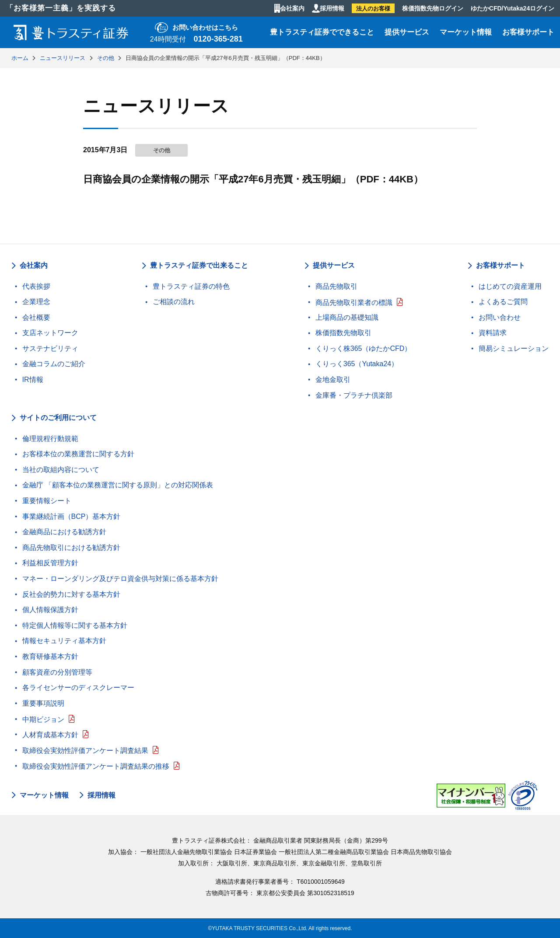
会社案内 (292, 8)
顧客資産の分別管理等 (57, 672)
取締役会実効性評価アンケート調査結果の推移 (96, 766)
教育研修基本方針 (50, 656)
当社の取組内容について (61, 470)
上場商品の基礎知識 (347, 317)
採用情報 (332, 8)
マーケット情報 (466, 32)
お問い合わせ (500, 317)
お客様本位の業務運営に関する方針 (78, 454)
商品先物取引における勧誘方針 (71, 548)
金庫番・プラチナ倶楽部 (354, 395)
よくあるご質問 (503, 302)
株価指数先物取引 (343, 333)
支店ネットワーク (50, 333)
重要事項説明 (43, 703)
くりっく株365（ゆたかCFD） (364, 348)
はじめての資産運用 (510, 286)
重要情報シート (47, 501)
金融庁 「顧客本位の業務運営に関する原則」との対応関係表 (118, 485)
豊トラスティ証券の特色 (191, 286)
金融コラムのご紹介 (54, 364)
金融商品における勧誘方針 (64, 532)
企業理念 (36, 302)
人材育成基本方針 (50, 735)
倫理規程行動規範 (50, 439)
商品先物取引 (336, 286)
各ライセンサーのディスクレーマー (78, 688)
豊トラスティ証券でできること (322, 32)
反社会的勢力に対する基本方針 (71, 594)
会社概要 (36, 317)
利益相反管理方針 (50, 563)
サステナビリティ (50, 348)
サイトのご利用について (58, 418)
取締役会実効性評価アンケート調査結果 (85, 751)
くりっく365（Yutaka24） (357, 364)
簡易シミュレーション (514, 348)
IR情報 (33, 380)
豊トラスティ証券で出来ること (199, 265)
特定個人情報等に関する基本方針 (75, 625)
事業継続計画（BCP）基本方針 (72, 516)
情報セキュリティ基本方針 (64, 641)
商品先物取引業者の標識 (354, 303)
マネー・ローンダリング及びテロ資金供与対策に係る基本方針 (120, 579)
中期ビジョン (43, 719)
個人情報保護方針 (50, 610)
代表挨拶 (36, 286)
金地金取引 (333, 380)
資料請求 (493, 333)
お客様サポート (528, 32)
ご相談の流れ (174, 302)
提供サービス (407, 32)
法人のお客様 (373, 9)
